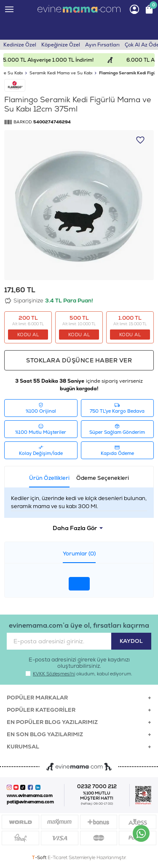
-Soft (40, 857)
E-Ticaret (58, 857)
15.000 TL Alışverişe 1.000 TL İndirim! (55, 60)
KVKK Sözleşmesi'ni (54, 674)
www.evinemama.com (29, 796)
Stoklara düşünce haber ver (79, 360)
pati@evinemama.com (30, 802)
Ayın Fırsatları (102, 45)
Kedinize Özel (20, 45)
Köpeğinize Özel (61, 45)
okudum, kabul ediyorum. (79, 674)
